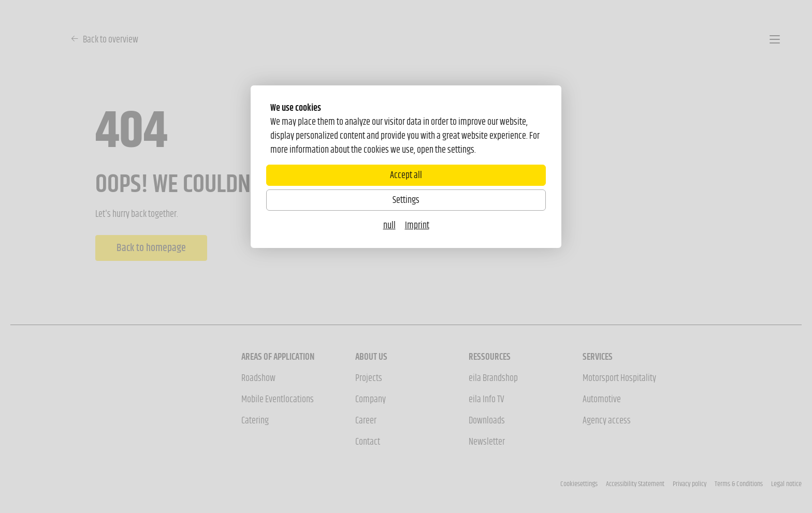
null (389, 225)
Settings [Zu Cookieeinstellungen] (406, 200)
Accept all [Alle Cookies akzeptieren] (406, 175)
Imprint (417, 225)
